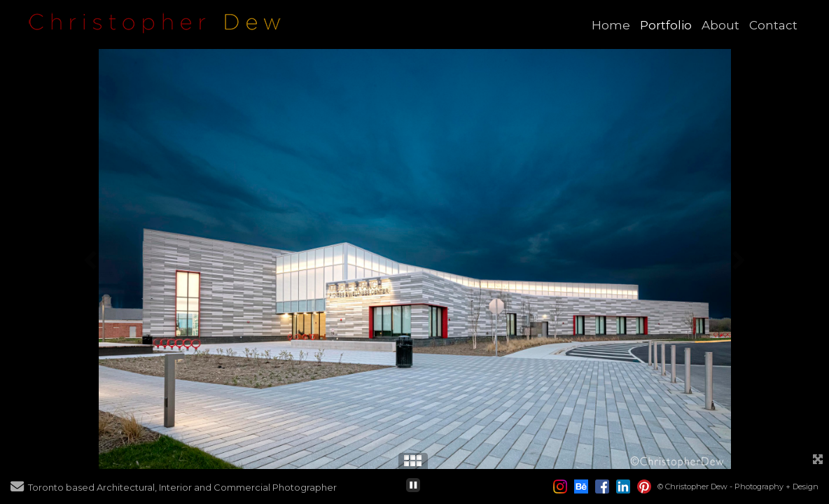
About (720, 25)
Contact (773, 25)
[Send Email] (17, 488)
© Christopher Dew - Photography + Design (738, 486)
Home (611, 25)
